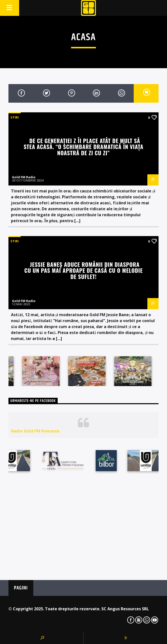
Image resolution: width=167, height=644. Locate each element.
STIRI (15, 117)
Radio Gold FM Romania (35, 431)
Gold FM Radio (24, 177)
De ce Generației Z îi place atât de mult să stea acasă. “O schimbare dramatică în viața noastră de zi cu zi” (83, 147)
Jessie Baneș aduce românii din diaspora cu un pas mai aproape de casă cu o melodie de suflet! (84, 270)
